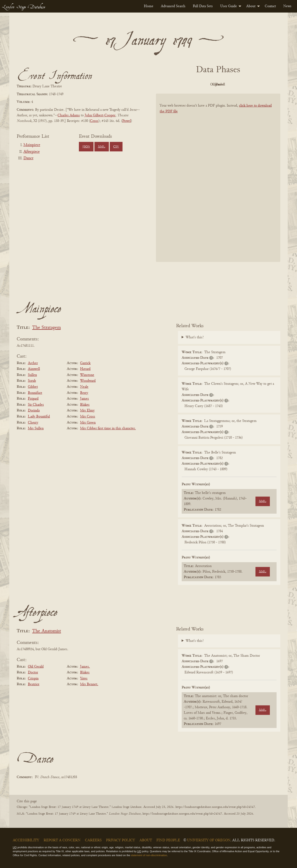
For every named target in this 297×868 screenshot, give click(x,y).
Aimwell (34, 369)
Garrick (85, 363)
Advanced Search (173, 6)
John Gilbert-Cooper (100, 115)
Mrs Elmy (87, 411)
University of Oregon (209, 840)
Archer (33, 363)
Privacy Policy (121, 840)
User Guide (229, 6)
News (287, 6)
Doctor (33, 672)
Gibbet (33, 387)
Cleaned (230, 85)
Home (149, 6)
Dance (28, 158)
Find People (168, 840)
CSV (116, 147)
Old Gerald (36, 667)
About (251, 6)
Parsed (255, 85)
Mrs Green (88, 423)
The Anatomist (47, 631)
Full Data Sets (203, 6)
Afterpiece (32, 152)
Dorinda (34, 411)
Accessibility (26, 840)
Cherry (33, 423)
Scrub (32, 381)
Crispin (33, 679)
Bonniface (35, 393)
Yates (84, 679)
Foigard (33, 399)
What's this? (195, 337)
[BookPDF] (218, 184)
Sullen (32, 375)
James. (85, 667)
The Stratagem (47, 328)
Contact (270, 6)
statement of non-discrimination (149, 855)
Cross (94, 121)
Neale (84, 387)
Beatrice (34, 684)
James (84, 399)
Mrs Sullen (36, 428)
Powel (127, 121)
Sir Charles (36, 405)
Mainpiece (32, 145)
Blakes (85, 405)
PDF (179, 85)
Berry (84, 393)
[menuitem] (149, 6)
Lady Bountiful (39, 417)
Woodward (88, 381)
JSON (86, 147)
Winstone (87, 375)
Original (204, 85)
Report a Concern (62, 840)
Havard (85, 369)
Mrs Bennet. (89, 684)
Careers (93, 840)
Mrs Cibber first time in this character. (108, 428)
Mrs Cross (88, 417)
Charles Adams (69, 115)
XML (102, 147)
